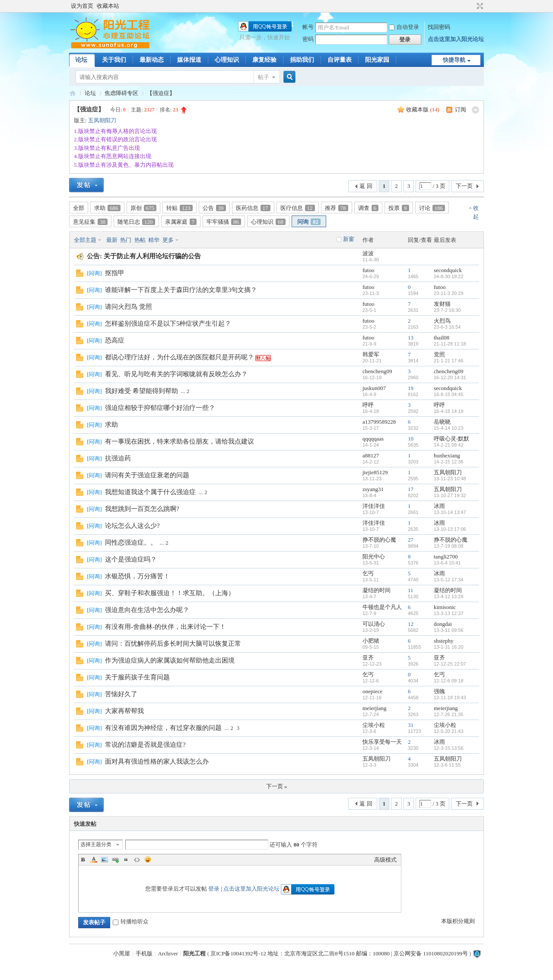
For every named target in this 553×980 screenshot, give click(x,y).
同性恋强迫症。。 (131, 542)
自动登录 (404, 27)
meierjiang (375, 708)
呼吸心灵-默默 (451, 439)
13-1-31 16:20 (449, 647)
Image (105, 859)
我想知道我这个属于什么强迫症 (150, 492)
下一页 (464, 186)
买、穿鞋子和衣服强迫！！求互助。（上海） (170, 593)
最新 (112, 240)
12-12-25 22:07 (450, 664)
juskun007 (374, 388)
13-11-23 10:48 (450, 479)
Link (115, 859)
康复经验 (264, 60)
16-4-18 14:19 (449, 411)
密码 (308, 39)
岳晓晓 (442, 422)
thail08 (442, 338)
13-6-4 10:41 (447, 563)
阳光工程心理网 (73, 93)
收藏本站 (108, 6)
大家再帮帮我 (124, 711)
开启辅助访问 (472, 6)
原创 (144, 208)
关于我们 (114, 60)
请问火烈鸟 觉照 (129, 307)
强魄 (439, 691)
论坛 (81, 60)
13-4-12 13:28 (449, 596)
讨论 (432, 208)
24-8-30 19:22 (449, 276)
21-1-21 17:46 (449, 361)
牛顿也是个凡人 (382, 607)
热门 (126, 240)
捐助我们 (302, 60)
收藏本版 (423, 109)
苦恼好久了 (121, 694)
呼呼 (368, 405)
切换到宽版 (479, 6)
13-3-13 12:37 (449, 613)
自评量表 (340, 60)
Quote (126, 859)
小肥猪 (371, 641)
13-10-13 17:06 (450, 529)
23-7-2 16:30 (447, 310)
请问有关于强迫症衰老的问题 (147, 475)
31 (411, 725)
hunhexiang (447, 455)
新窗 (349, 239)
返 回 (366, 186)
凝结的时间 (377, 590)
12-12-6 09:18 (449, 681)
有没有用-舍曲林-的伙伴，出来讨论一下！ (165, 627)
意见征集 (90, 222)
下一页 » (277, 786)
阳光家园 (377, 60)
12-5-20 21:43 (449, 731)
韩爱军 (371, 354)
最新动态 (152, 60)
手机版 (144, 953)
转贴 (180, 208)
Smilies (148, 859)
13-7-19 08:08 (449, 546)
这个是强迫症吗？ (131, 559)
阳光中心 (374, 557)
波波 (368, 253)
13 (411, 338)
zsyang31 (373, 489)
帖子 (264, 77)
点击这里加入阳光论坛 (456, 39)
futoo (368, 270)
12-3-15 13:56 (449, 748)
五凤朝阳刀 (102, 120)
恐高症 (115, 340)
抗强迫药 (118, 458)
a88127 (371, 455)
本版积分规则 (458, 921)
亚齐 (368, 658)
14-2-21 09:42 (449, 445)
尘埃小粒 (374, 725)
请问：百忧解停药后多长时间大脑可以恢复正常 (173, 644)
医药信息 (253, 208)
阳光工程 (194, 953)
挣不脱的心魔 (379, 540)
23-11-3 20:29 (449, 293)
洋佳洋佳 (374, 506)
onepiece (372, 691)
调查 (369, 208)
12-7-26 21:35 (449, 714)
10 (411, 439)
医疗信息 (298, 208)
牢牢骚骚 (224, 222)
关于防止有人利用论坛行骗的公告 (152, 256)
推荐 (337, 208)
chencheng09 (377, 371)
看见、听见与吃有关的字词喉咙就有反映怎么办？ (176, 374)
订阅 (461, 109)
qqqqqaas (373, 439)
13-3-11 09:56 (449, 630)
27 (411, 540)
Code (137, 859)
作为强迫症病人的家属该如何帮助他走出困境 (170, 660)
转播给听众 (131, 921)
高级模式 (385, 860)
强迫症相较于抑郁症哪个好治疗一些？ (160, 408)
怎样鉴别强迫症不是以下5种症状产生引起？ (168, 323)
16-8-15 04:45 (449, 394)
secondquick (448, 270)
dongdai (443, 624)
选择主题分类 (96, 844)
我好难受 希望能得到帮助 (141, 391)
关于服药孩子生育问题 (137, 677)
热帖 (140, 240)
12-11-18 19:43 (450, 698)
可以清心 (374, 624)
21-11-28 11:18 (450, 344)
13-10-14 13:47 (450, 512)
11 (411, 590)
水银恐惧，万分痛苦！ (137, 576)
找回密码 (439, 27)
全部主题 (85, 240)
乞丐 (368, 573)
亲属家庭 (181, 222)
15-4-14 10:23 (449, 428)
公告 (214, 208)
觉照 (439, 354)
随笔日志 (136, 222)
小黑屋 (122, 953)
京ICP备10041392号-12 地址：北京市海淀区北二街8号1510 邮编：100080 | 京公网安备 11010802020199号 (339, 953)
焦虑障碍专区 (121, 93)
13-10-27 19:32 (450, 495)
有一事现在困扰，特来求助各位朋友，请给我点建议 (180, 441)
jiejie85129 (375, 472)
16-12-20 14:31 (450, 377)
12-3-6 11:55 (447, 765)
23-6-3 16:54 (447, 327)
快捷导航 (454, 60)
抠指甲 (115, 273)
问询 (309, 222)
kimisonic (445, 607)
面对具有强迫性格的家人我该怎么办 (157, 761)
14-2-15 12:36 (449, 462)
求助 (107, 208)
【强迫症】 (161, 93)
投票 (399, 208)
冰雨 (439, 506)
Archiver (168, 953)
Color (94, 859)
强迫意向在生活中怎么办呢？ (147, 610)
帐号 (308, 27)
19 (411, 388)
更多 (168, 240)
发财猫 (442, 304)
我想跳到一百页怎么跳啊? (142, 509)
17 (411, 489)
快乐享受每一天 (382, 742)
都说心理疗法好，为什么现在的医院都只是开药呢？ (180, 357)
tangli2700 (446, 557)
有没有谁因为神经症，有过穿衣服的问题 (163, 728)
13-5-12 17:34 (449, 580)
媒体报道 (189, 60)
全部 (79, 208)
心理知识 (227, 60)
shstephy (444, 641)
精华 (154, 240)
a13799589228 (379, 422)
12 (411, 624)
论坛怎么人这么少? (132, 526)
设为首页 (82, 6)
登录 (214, 889)
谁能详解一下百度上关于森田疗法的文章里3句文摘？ (181, 290)
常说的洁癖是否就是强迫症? (145, 745)
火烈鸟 (442, 321)
